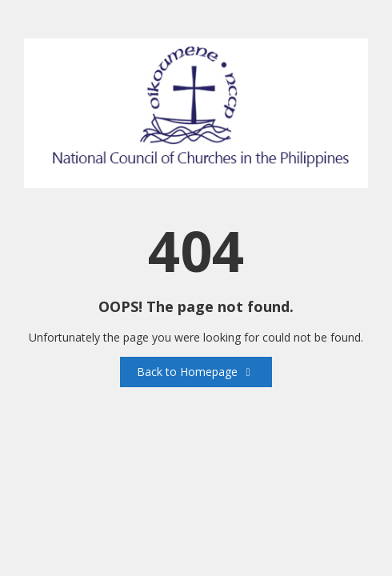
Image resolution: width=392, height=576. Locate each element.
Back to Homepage (196, 372)
